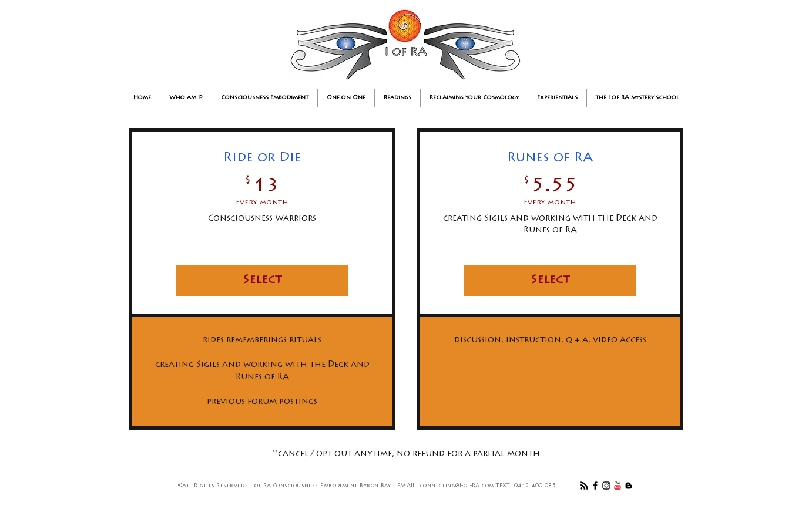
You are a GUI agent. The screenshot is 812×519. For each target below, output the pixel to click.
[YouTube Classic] (618, 486)
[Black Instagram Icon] (606, 486)
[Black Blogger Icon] (629, 486)
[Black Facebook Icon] (595, 486)
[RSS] (584, 486)
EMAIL (407, 486)
